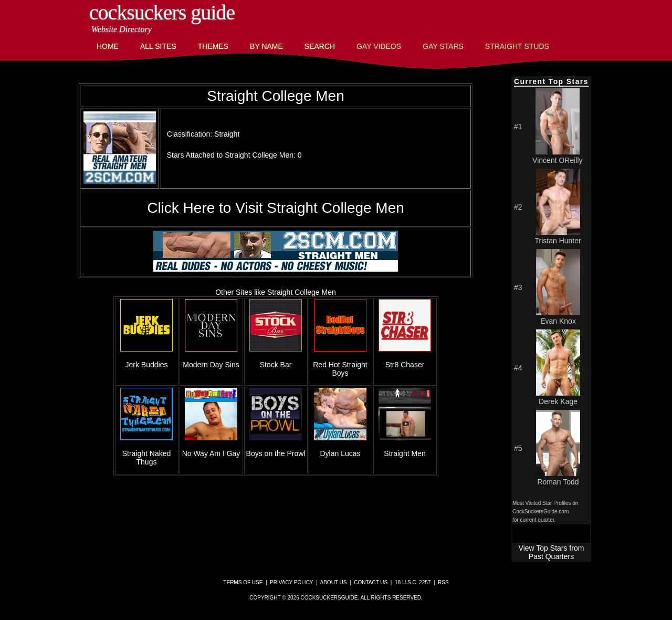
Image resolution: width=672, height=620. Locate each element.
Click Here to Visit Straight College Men (276, 208)
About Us (334, 582)
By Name (266, 46)
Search (320, 46)
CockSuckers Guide (162, 12)
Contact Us (371, 582)
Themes (213, 46)
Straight (227, 134)
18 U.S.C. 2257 (413, 582)
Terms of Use (243, 582)
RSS (443, 582)
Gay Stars (443, 46)
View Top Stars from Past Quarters (552, 552)
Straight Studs (517, 46)
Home (108, 46)
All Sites (158, 46)
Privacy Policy (291, 582)
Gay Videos (379, 46)
